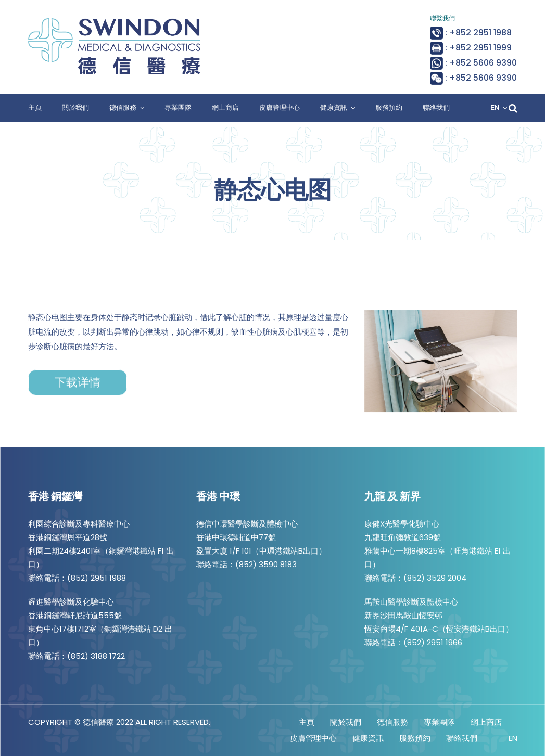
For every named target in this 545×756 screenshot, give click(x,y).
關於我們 (75, 107)
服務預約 (389, 107)
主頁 (35, 107)
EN (495, 107)
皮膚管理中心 (280, 107)
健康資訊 (334, 107)
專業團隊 (178, 107)
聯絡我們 (436, 107)
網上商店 (225, 107)
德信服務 (123, 107)
